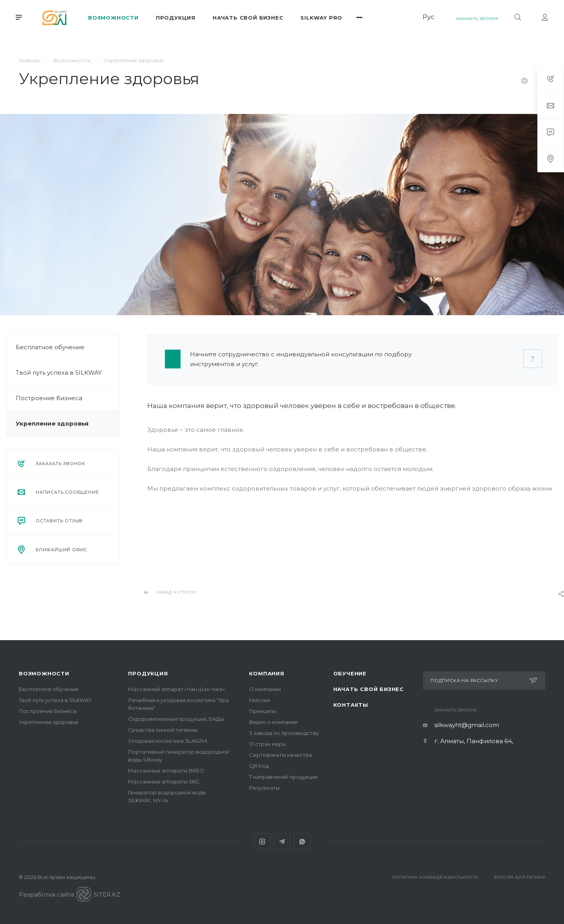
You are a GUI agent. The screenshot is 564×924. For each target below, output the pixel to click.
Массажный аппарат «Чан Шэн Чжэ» (176, 689)
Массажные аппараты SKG (164, 781)
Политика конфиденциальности (435, 877)
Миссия (259, 700)
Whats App (302, 842)
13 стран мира (267, 744)
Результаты (264, 788)
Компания (267, 673)
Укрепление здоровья (46, 423)
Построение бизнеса (43, 398)
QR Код (259, 766)
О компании (265, 689)
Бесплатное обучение (44, 347)
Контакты (351, 705)
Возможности (44, 673)
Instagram (262, 842)
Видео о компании (273, 722)
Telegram (282, 842)
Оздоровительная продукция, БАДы (176, 719)
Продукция (148, 673)
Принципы (263, 711)
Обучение (350, 673)
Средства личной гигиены (163, 730)
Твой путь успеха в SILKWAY (52, 373)
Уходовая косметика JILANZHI (168, 741)
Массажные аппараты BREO (166, 771)
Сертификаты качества (280, 755)
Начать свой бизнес (369, 689)
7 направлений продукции (283, 777)
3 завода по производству (284, 733)
